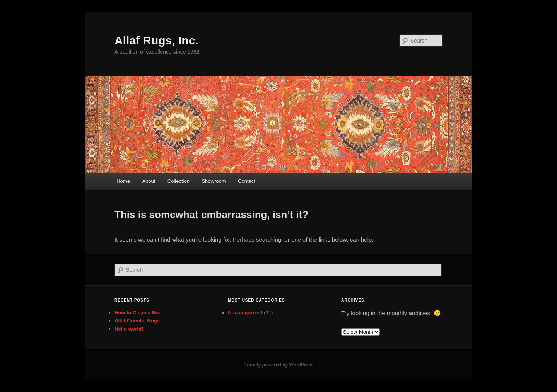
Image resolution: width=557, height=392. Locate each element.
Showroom (214, 181)
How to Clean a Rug (138, 313)
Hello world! (129, 329)
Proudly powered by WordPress (278, 365)
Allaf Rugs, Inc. (156, 40)
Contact (247, 181)
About (149, 181)
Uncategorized (245, 313)
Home (123, 181)
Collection (179, 181)
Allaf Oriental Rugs (137, 321)
